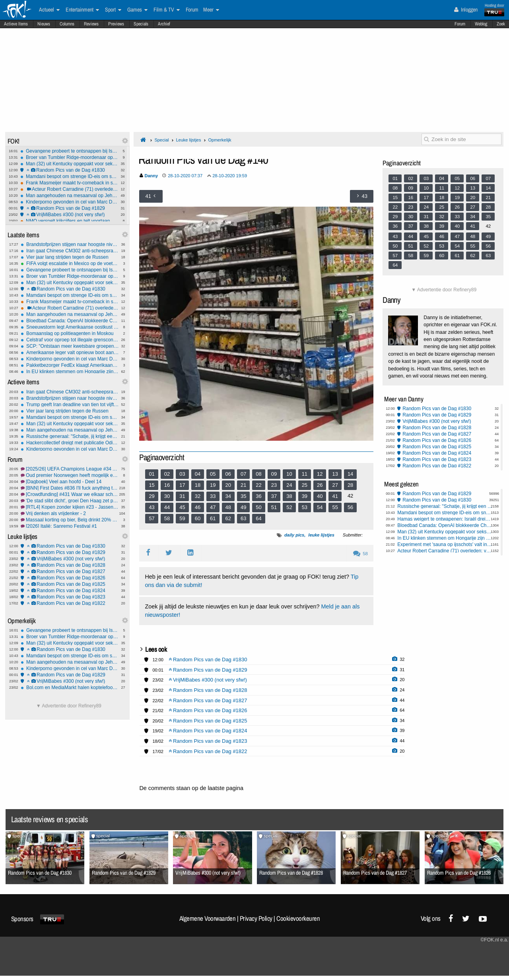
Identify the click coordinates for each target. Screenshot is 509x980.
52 (289, 507)
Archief (164, 24)
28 (350, 485)
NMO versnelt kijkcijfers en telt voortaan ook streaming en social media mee (69, 221)
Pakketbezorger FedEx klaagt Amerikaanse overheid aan (70, 365)
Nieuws (44, 24)
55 (335, 507)
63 (243, 518)
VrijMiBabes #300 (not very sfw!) (69, 215)
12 (320, 474)
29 (152, 496)
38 (289, 496)
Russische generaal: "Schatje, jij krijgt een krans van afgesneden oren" (70, 436)
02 (167, 474)
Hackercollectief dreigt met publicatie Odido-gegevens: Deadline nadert (70, 443)
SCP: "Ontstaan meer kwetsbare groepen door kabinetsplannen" (70, 346)
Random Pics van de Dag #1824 (70, 591)
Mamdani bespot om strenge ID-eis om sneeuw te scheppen (69, 176)
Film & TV (167, 10)
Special (161, 140)
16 (167, 485)
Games (137, 10)
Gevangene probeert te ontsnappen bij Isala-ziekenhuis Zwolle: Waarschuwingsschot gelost (69, 151)
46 (198, 507)
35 (243, 496)
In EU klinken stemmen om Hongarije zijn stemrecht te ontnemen (70, 372)
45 (182, 507)
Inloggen (466, 10)
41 (335, 496)
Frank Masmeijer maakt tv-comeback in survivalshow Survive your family (69, 183)
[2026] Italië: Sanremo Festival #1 (70, 526)
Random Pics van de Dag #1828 (70, 565)
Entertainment (82, 10)
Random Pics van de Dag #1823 (70, 597)
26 (320, 485)
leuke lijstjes (321, 535)
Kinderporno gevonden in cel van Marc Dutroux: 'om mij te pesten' (69, 202)
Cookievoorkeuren (298, 918)
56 (350, 507)
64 (258, 518)
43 (152, 507)
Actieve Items (16, 24)
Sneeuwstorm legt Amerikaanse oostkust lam (70, 327)
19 (213, 485)
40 (320, 496)
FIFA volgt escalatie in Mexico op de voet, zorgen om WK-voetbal (70, 263)
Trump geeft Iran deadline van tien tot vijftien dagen (70, 405)
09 (274, 474)
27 (335, 485)
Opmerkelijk (220, 140)
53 (305, 507)
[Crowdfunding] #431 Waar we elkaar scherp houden (70, 494)
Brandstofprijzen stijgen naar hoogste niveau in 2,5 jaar (70, 244)
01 (152, 474)
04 (198, 474)
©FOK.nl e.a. (494, 940)
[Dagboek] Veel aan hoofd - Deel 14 (70, 482)
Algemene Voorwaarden (208, 918)
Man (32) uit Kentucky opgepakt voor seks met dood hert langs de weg (69, 164)
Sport (113, 10)
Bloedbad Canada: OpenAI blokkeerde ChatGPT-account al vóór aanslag (70, 321)
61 (213, 518)
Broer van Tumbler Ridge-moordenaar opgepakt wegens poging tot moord (69, 157)
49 (243, 507)
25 (305, 485)
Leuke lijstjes (188, 140)
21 (243, 485)
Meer (211, 10)
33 (213, 496)
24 (289, 485)
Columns (67, 24)
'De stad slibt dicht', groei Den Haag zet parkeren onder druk (70, 501)
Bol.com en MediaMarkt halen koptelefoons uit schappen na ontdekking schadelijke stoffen (70, 688)
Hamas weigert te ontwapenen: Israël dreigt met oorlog (445, 519)
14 (350, 474)
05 (213, 474)
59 (182, 518)
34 (228, 496)
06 (228, 474)
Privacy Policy (256, 918)
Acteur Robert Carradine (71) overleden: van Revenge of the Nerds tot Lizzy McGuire (69, 189)
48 (228, 507)
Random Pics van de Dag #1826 (70, 578)
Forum (460, 24)
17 (182, 485)
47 (213, 507)
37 (274, 496)
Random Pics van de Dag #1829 (69, 208)
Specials (141, 24)
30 (167, 496)
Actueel (49, 10)
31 (182, 496)
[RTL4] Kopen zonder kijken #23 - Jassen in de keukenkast (70, 507)
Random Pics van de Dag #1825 (70, 584)
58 (167, 518)
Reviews (91, 24)
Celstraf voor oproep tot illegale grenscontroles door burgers (70, 340)
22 (258, 485)
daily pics (294, 535)
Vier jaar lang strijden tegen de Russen (70, 257)
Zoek (501, 24)
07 (243, 474)
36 (258, 496)
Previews (116, 24)
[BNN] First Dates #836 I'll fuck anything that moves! (70, 488)
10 (289, 474)
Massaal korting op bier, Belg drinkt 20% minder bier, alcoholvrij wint (70, 520)
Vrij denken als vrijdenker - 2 (70, 513)
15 (152, 485)
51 (274, 507)
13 (335, 474)
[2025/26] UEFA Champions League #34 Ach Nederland (70, 469)
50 (258, 507)
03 (182, 474)
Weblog (481, 24)
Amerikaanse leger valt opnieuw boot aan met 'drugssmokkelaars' (70, 352)
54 (320, 507)
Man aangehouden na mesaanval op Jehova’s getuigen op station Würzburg (69, 196)
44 (167, 507)
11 (305, 474)
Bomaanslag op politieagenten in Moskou (70, 333)
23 (274, 485)
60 (198, 518)
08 (258, 474)
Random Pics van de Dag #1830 (69, 170)
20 (228, 485)
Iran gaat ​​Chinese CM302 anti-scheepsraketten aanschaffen (70, 251)
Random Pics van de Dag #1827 (70, 571)
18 (198, 485)
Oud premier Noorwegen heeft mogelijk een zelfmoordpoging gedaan (70, 475)
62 (228, 518)
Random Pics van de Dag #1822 (70, 603)
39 (305, 496)
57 (152, 518)
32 (198, 496)
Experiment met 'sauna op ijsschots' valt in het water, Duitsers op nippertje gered (445, 544)
